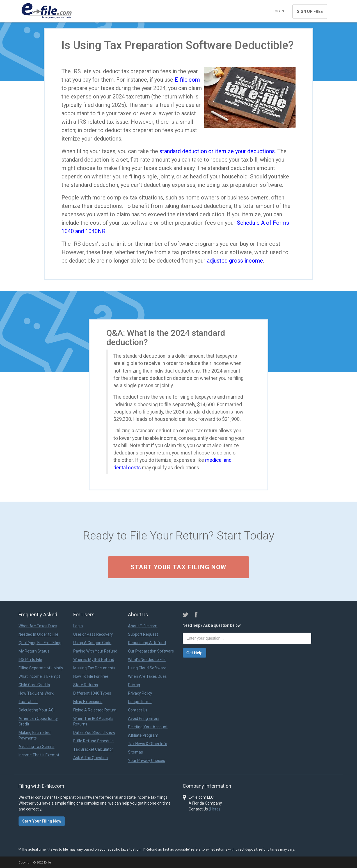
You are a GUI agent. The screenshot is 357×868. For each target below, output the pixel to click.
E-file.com (187, 80)
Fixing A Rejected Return (95, 710)
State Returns (86, 685)
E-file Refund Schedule (93, 741)
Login (78, 626)
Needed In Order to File (38, 634)
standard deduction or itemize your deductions (217, 151)
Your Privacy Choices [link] (147, 761)
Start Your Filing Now (42, 821)
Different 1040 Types (92, 693)
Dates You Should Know (94, 732)
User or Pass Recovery (93, 634)
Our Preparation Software (151, 651)
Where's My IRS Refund (94, 660)
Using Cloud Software (147, 668)
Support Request (143, 634)
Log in (278, 11)
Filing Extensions (88, 702)
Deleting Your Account (148, 727)
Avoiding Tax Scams (36, 747)
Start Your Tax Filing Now (178, 567)
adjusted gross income (235, 261)
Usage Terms (140, 702)
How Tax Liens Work (36, 693)
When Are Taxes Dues (38, 626)
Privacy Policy (140, 693)
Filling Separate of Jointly (41, 668)
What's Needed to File (147, 660)
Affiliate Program (143, 735)
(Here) (214, 809)
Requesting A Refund (147, 643)
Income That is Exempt (39, 755)
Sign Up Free (310, 12)
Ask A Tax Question (91, 758)
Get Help (194, 653)
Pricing (134, 685)
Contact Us (138, 710)
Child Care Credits (34, 685)
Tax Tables (28, 702)
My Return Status (34, 651)
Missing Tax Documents (94, 668)
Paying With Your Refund (95, 651)
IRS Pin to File (30, 660)
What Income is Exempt (39, 676)
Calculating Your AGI (36, 710)
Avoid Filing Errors (144, 718)
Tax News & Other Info (148, 744)
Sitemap (136, 752)
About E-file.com (143, 626)
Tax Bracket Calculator (93, 749)
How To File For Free (91, 676)
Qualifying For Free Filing (40, 643)
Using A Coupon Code (92, 643)
